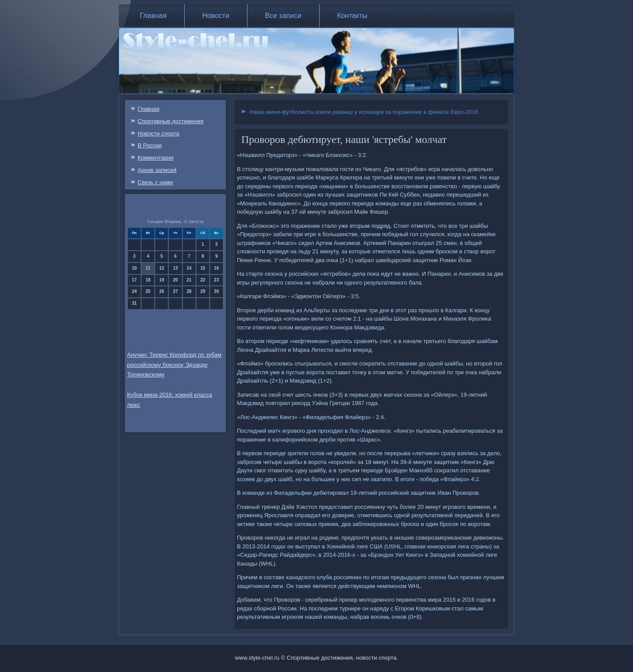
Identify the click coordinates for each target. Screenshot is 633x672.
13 (175, 268)
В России (150, 145)
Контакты (352, 16)
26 (162, 291)
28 (189, 291)
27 (175, 291)
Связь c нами (155, 182)
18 (148, 280)
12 (162, 268)
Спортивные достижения (171, 121)
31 (134, 303)
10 (134, 268)
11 (148, 268)
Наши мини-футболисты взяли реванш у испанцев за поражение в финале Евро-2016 (364, 112)
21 (189, 280)
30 (216, 291)
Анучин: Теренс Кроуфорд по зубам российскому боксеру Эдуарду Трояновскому (174, 365)
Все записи (283, 16)
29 (203, 291)
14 (189, 268)
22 (203, 280)
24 (134, 291)
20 (175, 280)
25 (148, 291)
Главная (153, 16)
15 (203, 268)
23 (216, 280)
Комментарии (156, 158)
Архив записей (157, 170)
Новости (216, 16)
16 (216, 268)
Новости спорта (158, 133)
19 (162, 280)
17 (134, 280)
